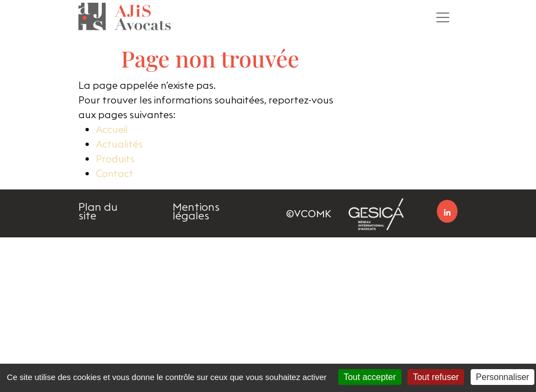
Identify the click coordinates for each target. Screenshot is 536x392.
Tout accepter (370, 377)
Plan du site (98, 211)
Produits (115, 159)
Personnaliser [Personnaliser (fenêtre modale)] (503, 377)
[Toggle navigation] (443, 17)
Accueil (112, 129)
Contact (115, 173)
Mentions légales (196, 211)
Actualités (119, 144)
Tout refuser (436, 377)
